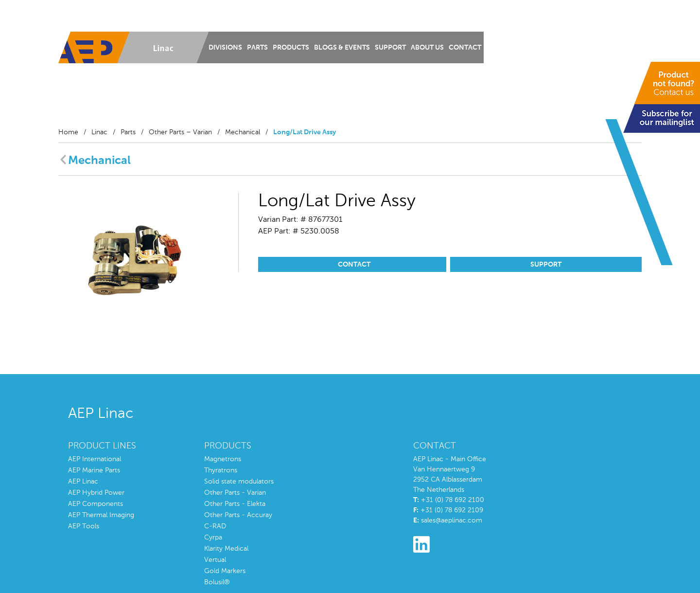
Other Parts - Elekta (235, 504)
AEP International (95, 459)
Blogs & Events (342, 48)
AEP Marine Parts (94, 470)
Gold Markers (225, 571)
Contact (465, 48)
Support (390, 48)
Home (68, 132)
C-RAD (215, 526)
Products (291, 48)
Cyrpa (213, 538)
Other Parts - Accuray (238, 515)
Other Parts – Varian (180, 132)
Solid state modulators (239, 482)
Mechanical (243, 132)
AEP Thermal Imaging (101, 515)
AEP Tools (84, 526)
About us (427, 48)
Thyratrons (221, 470)
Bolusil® (217, 582)
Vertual (215, 560)
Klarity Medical (226, 549)
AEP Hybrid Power (96, 493)
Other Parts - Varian (235, 493)
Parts (257, 48)
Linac (99, 132)
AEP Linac (83, 482)
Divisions (225, 48)
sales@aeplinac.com (452, 521)
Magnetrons (223, 459)
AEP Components (96, 504)
